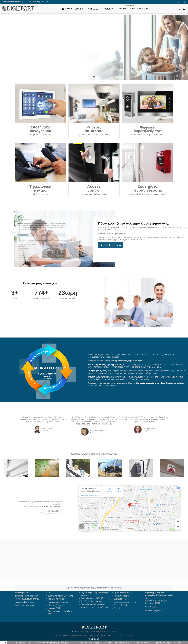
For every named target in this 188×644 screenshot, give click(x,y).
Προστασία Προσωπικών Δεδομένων (71, 635)
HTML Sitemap (108, 635)
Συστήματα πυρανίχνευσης (125, 602)
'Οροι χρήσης (94, 635)
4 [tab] (95, 431)
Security (117, 608)
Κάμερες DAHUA (55, 608)
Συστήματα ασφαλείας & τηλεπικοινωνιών (99, 632)
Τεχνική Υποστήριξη (124, 635)
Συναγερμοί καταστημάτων (26, 596)
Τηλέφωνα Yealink (121, 596)
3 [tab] (94, 431)
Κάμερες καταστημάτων (58, 602)
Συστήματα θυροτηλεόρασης (93, 601)
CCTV (51, 593)
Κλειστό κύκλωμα (55, 605)
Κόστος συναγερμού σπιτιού (27, 599)
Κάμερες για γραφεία (57, 599)
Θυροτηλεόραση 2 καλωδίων (93, 604)
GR (179, 2)
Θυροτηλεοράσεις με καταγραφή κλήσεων (95, 594)
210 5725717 (154, 607)
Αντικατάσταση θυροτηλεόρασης (95, 607)
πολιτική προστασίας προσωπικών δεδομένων (91, 564)
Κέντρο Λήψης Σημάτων (25, 602)
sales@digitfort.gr (16, 2)
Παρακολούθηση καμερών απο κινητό (61, 612)
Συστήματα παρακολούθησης (60, 596)
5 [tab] (96, 431)
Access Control (120, 605)
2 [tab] (92, 431)
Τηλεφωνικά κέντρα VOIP (124, 593)
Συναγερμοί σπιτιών (24, 593)
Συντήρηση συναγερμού (25, 605)
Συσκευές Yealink (121, 599)
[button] (80, 9)
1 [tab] (91, 431)
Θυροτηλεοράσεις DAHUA (92, 598)
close (4, 643)
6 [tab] (97, 431)
